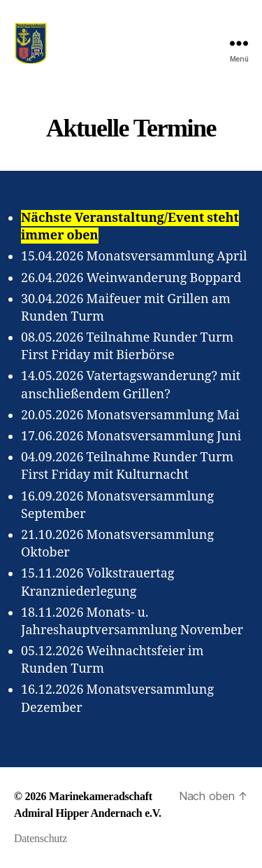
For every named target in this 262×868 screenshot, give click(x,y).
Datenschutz (41, 838)
